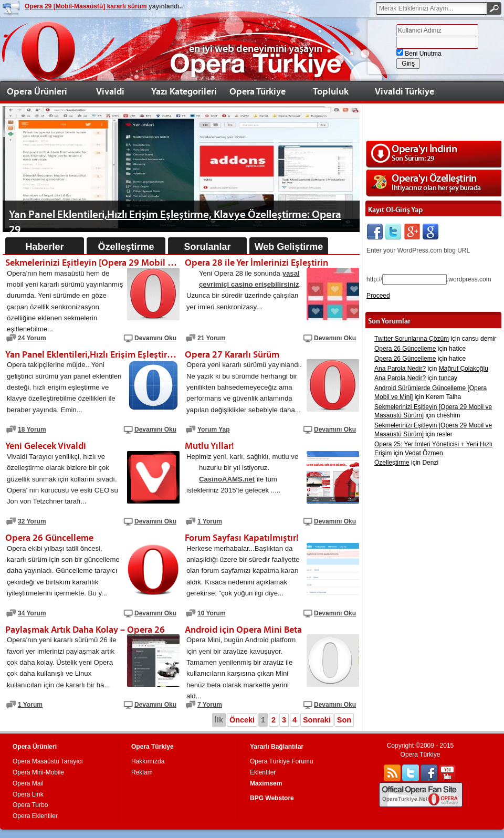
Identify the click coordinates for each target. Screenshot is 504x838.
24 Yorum (32, 338)
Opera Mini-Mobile (38, 772)
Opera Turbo (30, 805)
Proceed (378, 296)
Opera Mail (28, 783)
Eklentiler (263, 772)
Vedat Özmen (424, 453)
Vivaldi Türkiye (405, 91)
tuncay (448, 378)
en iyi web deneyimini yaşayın (256, 48)
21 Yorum (212, 338)
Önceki (242, 720)
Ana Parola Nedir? (400, 369)
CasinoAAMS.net (227, 479)
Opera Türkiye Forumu (282, 761)
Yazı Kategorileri (184, 91)
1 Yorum (210, 521)
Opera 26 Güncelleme (405, 349)
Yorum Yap (214, 430)
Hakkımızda (148, 761)
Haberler (44, 247)
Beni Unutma (419, 54)
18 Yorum (32, 430)
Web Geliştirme (289, 247)
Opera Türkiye (258, 91)
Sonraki (317, 720)
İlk (219, 720)
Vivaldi (110, 91)
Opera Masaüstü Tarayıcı (48, 761)
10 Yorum (212, 613)
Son (344, 720)
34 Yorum (32, 613)
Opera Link (28, 794)
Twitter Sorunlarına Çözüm (412, 339)
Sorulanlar (207, 247)
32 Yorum (32, 521)
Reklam (142, 772)
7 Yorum (210, 705)
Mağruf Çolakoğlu (464, 369)
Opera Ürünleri (37, 91)
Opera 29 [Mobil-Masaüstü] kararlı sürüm (86, 6)
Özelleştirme (126, 247)
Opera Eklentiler (35, 816)
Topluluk (331, 91)
